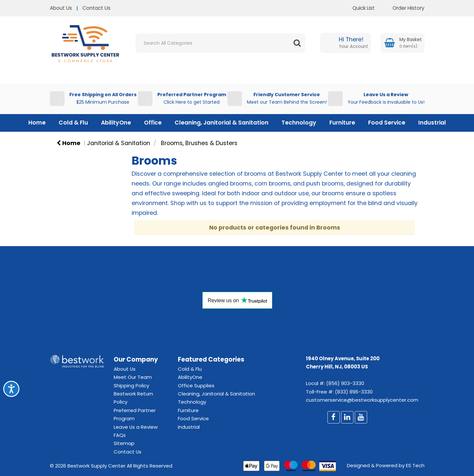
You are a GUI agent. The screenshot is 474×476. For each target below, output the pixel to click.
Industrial (432, 123)
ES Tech (415, 465)
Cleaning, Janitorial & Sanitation (222, 123)
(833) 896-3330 (354, 392)
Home (37, 123)
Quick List (359, 8)
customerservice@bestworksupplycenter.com (362, 400)
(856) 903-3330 (345, 383)
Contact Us (96, 8)
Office (153, 123)
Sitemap (124, 443)
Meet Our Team (133, 377)
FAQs (120, 435)
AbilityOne (116, 123)
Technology (299, 123)
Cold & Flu (73, 123)
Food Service (387, 123)
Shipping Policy (131, 386)
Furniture (342, 123)
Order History (404, 8)
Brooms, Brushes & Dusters (199, 143)
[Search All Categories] (220, 43)
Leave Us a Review (136, 427)
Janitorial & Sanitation (119, 143)
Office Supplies (196, 386)
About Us (61, 8)
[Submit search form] (297, 43)
